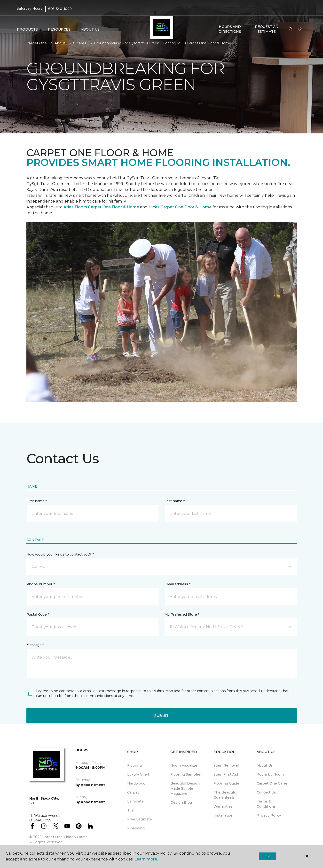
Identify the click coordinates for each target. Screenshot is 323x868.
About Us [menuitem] (265, 765)
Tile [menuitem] (130, 810)
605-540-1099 (60, 9)
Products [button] (27, 29)
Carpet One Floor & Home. (65, 837)
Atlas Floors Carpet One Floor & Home (102, 207)
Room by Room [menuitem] (270, 774)
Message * (35, 645)
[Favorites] (300, 29)
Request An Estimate (267, 29)
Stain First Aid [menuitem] (226, 774)
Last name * (175, 501)
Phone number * (41, 584)
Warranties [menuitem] (223, 806)
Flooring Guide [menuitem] (226, 783)
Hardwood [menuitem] (136, 783)
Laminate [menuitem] (135, 801)
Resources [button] (59, 29)
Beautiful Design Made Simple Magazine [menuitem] (185, 788)
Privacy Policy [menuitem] (269, 815)
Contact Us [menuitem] (266, 792)
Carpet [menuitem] (133, 792)
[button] (291, 29)
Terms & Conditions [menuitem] (266, 804)
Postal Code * (38, 614)
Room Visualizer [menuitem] (185, 765)
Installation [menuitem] (223, 815)
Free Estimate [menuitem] (140, 819)
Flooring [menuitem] (134, 765)
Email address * (177, 584)
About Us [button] (90, 29)
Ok (267, 856)
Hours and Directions (230, 29)
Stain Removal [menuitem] (226, 765)
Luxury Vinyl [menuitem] (138, 774)
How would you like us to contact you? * (60, 554)
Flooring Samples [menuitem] (186, 774)
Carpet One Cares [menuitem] (272, 783)
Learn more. (146, 859)
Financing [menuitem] (136, 828)
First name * (37, 501)
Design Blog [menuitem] (181, 802)
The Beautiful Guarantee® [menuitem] (225, 795)
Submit (161, 716)
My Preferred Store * (182, 614)
